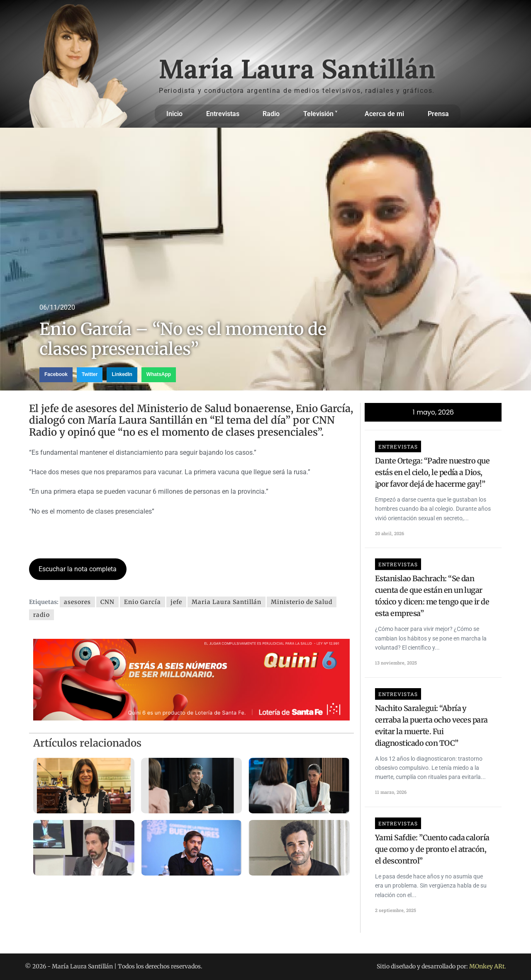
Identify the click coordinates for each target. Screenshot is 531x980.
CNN (107, 602)
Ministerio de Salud (302, 602)
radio (41, 615)
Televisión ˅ (322, 114)
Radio (271, 114)
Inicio (174, 114)
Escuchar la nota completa (78, 569)
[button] (56, 375)
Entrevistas (223, 114)
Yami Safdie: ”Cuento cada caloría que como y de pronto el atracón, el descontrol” (432, 849)
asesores (77, 602)
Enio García (142, 602)
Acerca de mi (384, 114)
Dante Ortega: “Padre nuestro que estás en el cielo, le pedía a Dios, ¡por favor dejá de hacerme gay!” (432, 472)
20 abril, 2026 (390, 533)
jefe (176, 602)
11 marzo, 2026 (391, 792)
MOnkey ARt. (488, 966)
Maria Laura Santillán (227, 602)
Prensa (438, 114)
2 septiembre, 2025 (396, 910)
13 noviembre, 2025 (396, 663)
